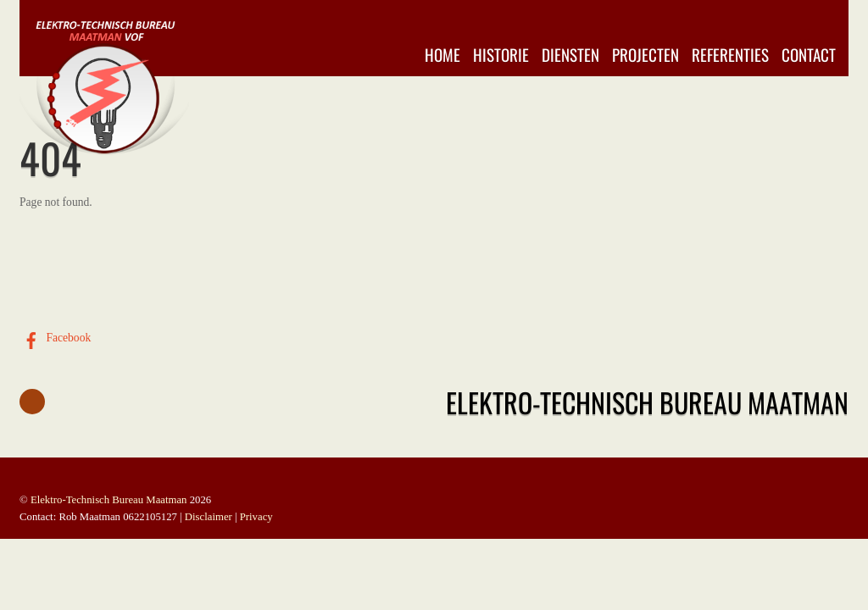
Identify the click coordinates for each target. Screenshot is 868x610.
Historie (501, 55)
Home (442, 55)
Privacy (256, 517)
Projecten (645, 55)
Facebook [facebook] (55, 338)
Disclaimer (209, 517)
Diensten (570, 55)
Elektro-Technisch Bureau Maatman (109, 500)
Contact (809, 55)
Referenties (730, 55)
